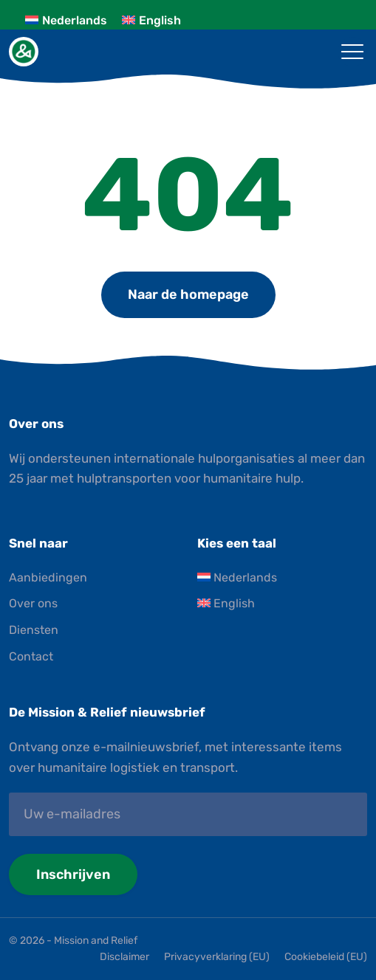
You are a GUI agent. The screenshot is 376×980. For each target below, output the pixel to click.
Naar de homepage (188, 294)
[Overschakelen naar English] (151, 21)
